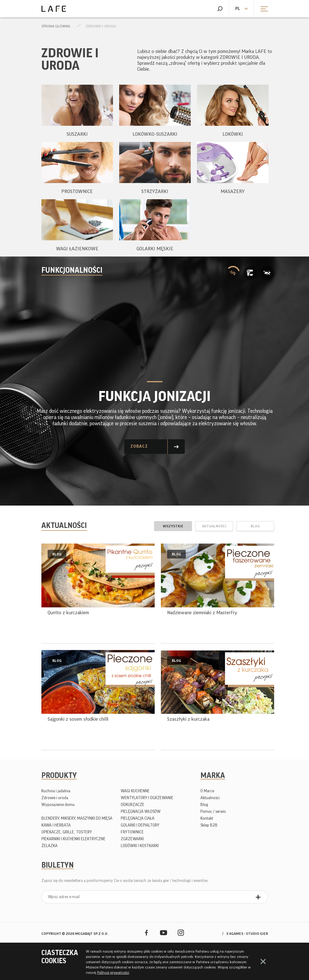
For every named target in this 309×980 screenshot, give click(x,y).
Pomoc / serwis (213, 811)
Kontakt (207, 818)
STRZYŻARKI (155, 191)
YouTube (164, 933)
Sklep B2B (209, 825)
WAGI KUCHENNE (135, 791)
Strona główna (56, 26)
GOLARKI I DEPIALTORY (140, 825)
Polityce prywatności (113, 973)
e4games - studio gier (247, 934)
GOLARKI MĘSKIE (155, 249)
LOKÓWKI (233, 134)
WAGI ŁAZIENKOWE (77, 249)
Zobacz (139, 446)
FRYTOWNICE (132, 832)
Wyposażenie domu (58, 805)
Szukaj (220, 9)
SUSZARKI (77, 134)
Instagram (181, 933)
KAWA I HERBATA (56, 825)
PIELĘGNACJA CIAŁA (138, 818)
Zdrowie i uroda (101, 26)
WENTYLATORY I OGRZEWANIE (147, 798)
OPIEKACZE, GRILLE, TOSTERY (67, 832)
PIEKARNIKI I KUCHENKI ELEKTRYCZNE (73, 839)
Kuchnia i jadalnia (56, 791)
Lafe (54, 9)
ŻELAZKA (49, 846)
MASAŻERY (233, 191)
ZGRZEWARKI (132, 839)
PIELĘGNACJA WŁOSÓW (141, 811)
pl (238, 9)
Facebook (146, 933)
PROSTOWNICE (77, 191)
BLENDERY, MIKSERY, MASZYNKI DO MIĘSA (77, 818)
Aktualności (210, 798)
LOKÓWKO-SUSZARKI (155, 134)
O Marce (207, 791)
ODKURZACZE (133, 805)
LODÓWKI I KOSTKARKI (140, 846)
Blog (204, 805)
